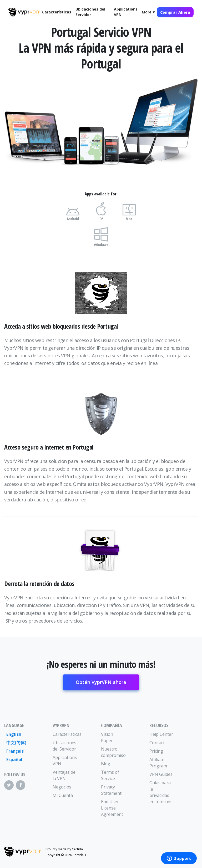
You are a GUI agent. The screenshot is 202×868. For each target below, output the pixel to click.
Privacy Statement (111, 790)
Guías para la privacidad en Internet (161, 792)
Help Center (161, 734)
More (147, 12)
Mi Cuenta (63, 795)
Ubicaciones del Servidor (90, 12)
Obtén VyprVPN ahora (101, 682)
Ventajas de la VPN (64, 775)
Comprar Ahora (175, 12)
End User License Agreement (112, 808)
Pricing (156, 751)
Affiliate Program (158, 763)
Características (57, 12)
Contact (157, 743)
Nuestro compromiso (113, 752)
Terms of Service (110, 775)
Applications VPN (126, 12)
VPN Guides (161, 774)
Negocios (62, 787)
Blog (106, 764)
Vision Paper (107, 737)
